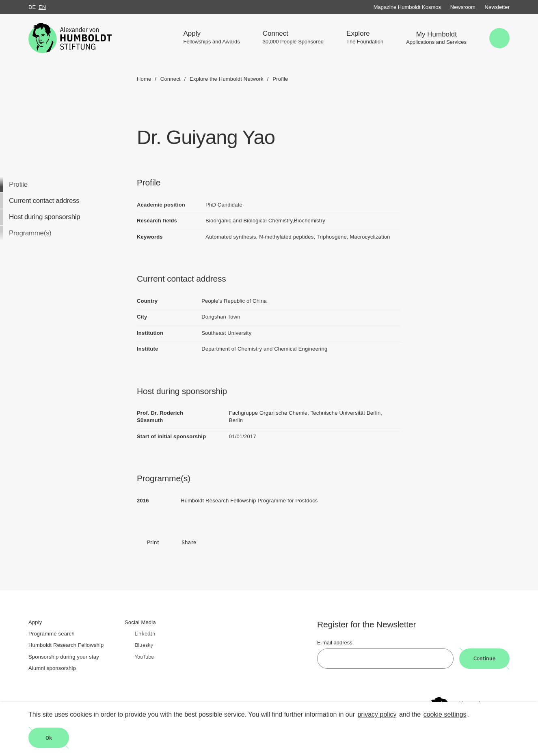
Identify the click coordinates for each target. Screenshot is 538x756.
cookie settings (445, 714)
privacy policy (377, 714)
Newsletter (497, 7)
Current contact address (44, 201)
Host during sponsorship (44, 217)
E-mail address (335, 643)
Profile (18, 184)
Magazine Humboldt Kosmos (407, 7)
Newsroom (463, 7)
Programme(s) (30, 233)
